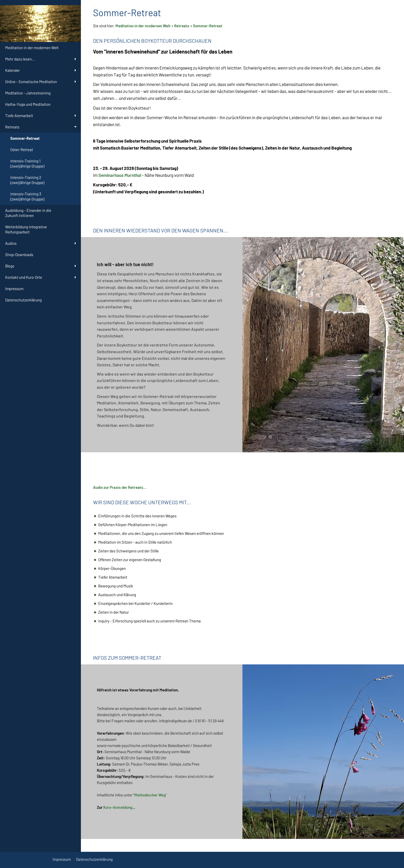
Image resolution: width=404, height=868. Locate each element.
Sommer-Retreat (208, 26)
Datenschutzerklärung (94, 859)
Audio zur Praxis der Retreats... (120, 487)
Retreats (182, 26)
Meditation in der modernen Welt (143, 26)
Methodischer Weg (150, 795)
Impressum (62, 859)
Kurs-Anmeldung (118, 807)
